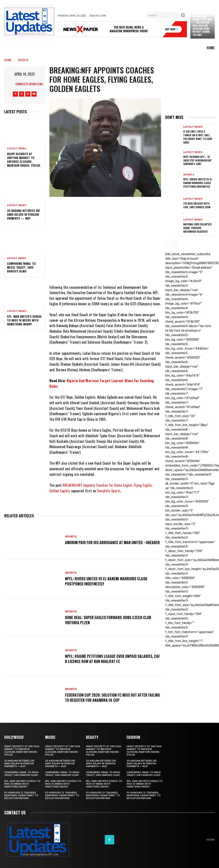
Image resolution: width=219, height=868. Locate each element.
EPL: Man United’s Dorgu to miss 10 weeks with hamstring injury (24, 320)
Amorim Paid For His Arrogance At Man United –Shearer (108, 542)
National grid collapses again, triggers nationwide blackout (198, 227)
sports (23, 60)
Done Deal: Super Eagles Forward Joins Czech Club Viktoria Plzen (110, 620)
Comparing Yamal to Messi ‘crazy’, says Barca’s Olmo (21, 267)
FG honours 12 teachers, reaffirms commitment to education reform (21, 795)
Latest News (17, 149)
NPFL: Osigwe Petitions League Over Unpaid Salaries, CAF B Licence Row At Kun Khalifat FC (111, 659)
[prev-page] (168, 243)
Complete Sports (109, 491)
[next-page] (175, 243)
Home (8, 60)
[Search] (183, 15)
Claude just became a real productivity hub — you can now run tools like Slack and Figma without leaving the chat (202, 24)
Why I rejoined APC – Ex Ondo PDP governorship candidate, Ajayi (197, 159)
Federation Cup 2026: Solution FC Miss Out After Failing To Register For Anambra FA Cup (108, 697)
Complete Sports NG (29, 84)
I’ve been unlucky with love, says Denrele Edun (197, 204)
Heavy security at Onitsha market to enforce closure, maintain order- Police (24, 160)
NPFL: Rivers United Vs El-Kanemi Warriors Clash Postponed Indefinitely (108, 581)
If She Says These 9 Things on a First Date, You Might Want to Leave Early (198, 136)
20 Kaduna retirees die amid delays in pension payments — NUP (24, 214)
